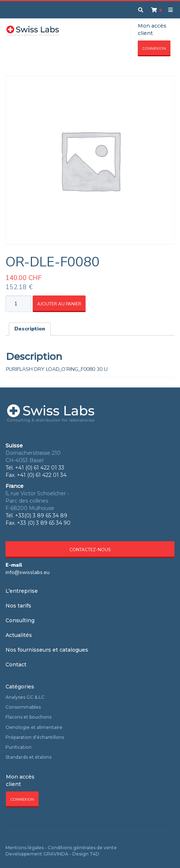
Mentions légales (25, 848)
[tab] (30, 329)
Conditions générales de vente (82, 848)
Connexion (154, 49)
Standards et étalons (28, 757)
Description (30, 329)
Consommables (23, 707)
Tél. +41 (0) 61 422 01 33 (35, 468)
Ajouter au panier (59, 304)
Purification (19, 747)
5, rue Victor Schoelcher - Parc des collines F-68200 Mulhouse (37, 501)
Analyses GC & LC (25, 697)
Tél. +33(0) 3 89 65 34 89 (36, 516)
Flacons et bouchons (28, 717)
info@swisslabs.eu (28, 572)
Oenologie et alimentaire (34, 727)
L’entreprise (22, 591)
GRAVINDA (56, 854)
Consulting (20, 620)
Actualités (19, 635)
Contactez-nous (90, 550)
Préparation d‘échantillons (35, 737)
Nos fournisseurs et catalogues (47, 650)
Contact (16, 665)
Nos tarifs (18, 606)
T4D (94, 854)
